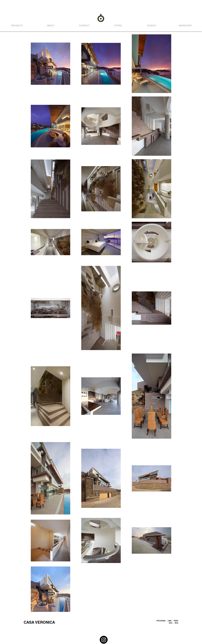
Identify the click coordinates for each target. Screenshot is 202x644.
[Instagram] (104, 640)
